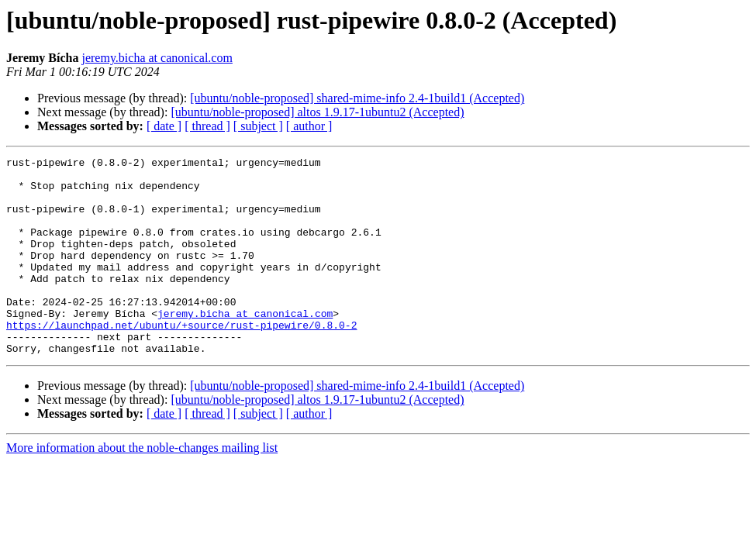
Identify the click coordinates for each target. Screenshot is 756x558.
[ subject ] (258, 126)
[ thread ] (207, 126)
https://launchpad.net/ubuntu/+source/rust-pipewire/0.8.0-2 (181, 360)
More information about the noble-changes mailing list (142, 487)
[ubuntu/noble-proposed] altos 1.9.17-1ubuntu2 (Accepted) (317, 112)
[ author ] (309, 126)
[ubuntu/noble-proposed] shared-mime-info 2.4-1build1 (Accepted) (357, 98)
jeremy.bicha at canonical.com (157, 58)
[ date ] (164, 126)
